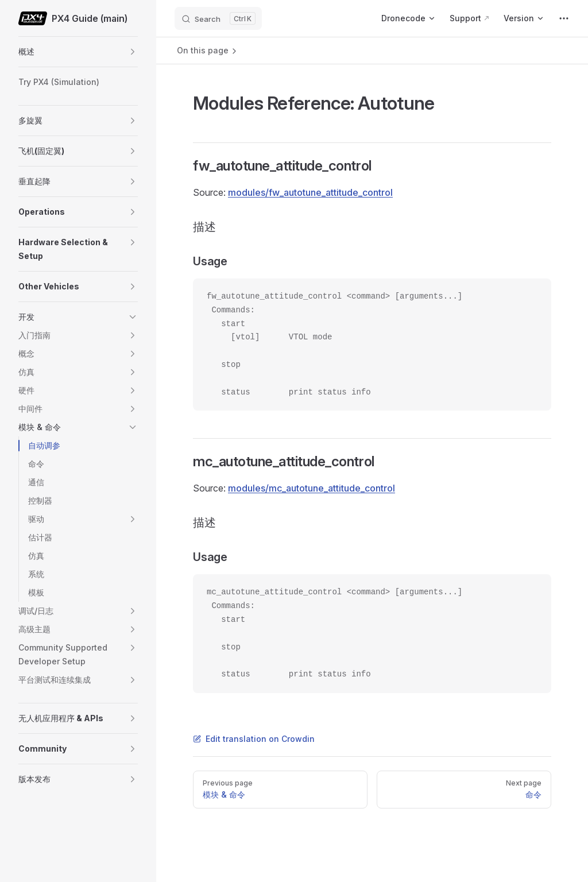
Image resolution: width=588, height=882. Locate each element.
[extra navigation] (564, 18)
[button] (133, 52)
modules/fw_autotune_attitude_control (310, 192)
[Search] (218, 18)
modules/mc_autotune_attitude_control (312, 488)
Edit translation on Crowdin (254, 739)
